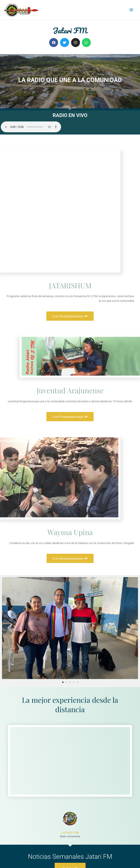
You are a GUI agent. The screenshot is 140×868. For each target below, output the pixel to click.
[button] (10, 598)
